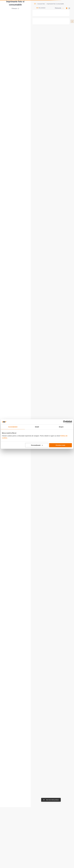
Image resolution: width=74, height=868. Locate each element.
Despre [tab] (61, 427)
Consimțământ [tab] (13, 427)
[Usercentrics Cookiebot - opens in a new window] (64, 422)
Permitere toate (60, 445)
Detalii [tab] (37, 427)
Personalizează (37, 445)
